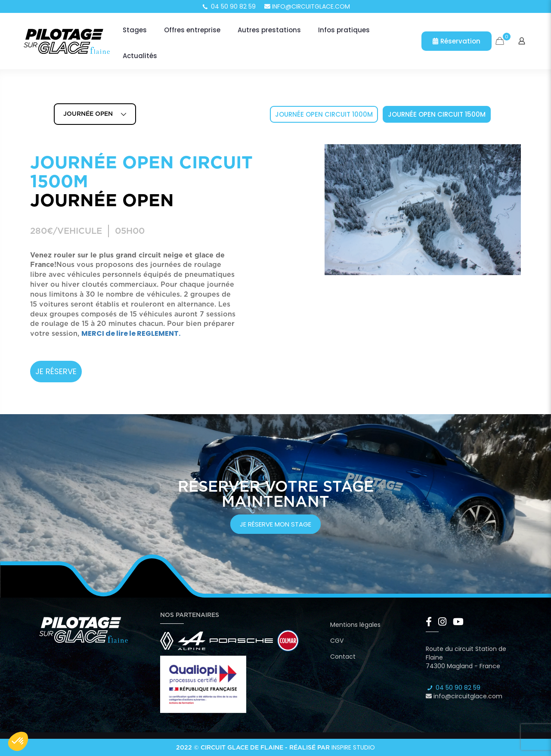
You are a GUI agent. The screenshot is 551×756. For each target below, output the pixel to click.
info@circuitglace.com (307, 6)
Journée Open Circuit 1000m (324, 114)
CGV (337, 641)
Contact (343, 657)
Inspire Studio (353, 747)
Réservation (457, 41)
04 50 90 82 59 (229, 6)
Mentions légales (355, 625)
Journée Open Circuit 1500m (437, 114)
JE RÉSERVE (56, 371)
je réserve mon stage (275, 524)
